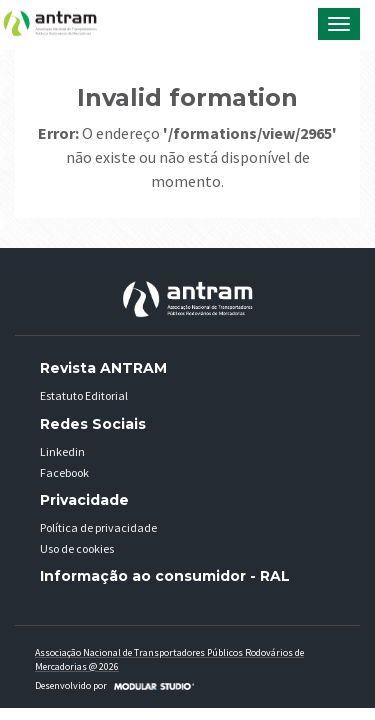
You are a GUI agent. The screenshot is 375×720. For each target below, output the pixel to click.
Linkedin (62, 451)
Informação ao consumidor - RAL (165, 576)
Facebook (64, 472)
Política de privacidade (98, 527)
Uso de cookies (77, 548)
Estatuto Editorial (84, 395)
